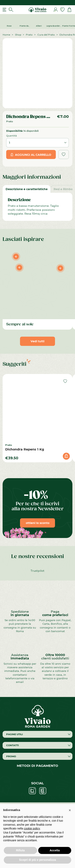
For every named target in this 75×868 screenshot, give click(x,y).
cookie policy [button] (32, 828)
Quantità (11, 135)
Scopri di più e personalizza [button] (37, 860)
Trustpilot (37, 571)
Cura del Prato (46, 35)
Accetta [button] (55, 850)
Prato (29, 35)
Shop (18, 35)
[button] (70, 810)
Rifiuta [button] (20, 850)
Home (6, 35)
